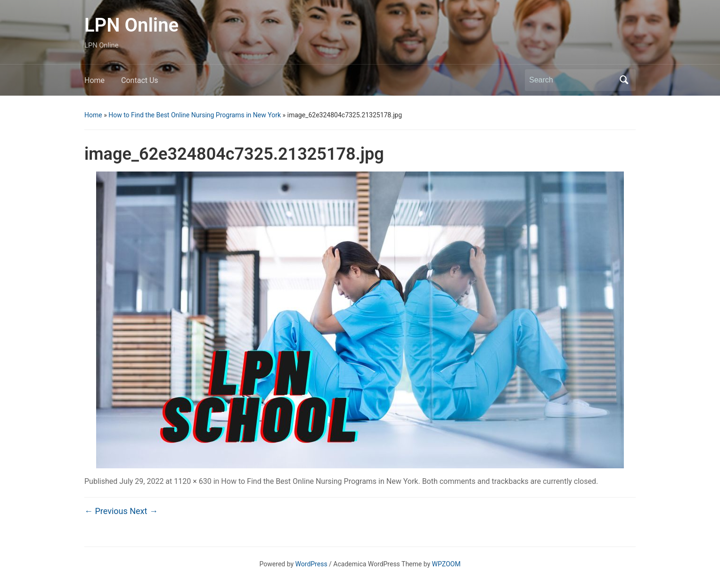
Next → (144, 511)
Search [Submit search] (624, 80)
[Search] (572, 80)
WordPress (311, 564)
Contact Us (140, 80)
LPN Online (131, 25)
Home (94, 80)
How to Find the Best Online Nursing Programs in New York (195, 115)
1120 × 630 (192, 481)
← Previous (106, 511)
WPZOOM (446, 564)
